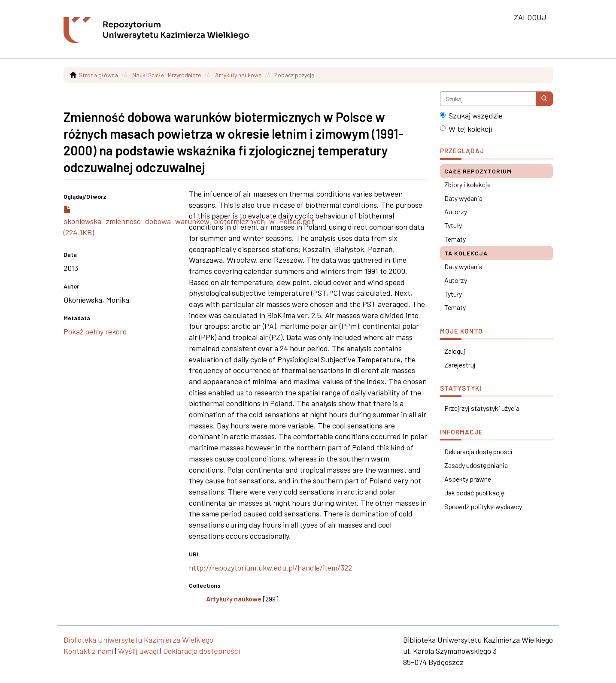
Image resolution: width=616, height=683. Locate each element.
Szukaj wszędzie (471, 115)
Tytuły (453, 225)
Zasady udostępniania (476, 465)
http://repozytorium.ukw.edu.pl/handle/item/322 (270, 568)
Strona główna (98, 75)
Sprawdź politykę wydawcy (483, 506)
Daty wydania (463, 198)
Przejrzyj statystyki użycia (482, 408)
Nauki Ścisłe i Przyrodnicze (167, 75)
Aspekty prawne (468, 479)
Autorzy (456, 211)
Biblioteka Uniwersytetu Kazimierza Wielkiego (138, 640)
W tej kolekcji (466, 129)
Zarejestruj (460, 365)
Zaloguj (455, 351)
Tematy (455, 239)
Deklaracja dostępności (478, 451)
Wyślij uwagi (138, 651)
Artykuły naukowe (238, 75)
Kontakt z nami (88, 651)
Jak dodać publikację (475, 493)
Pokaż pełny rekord (95, 331)
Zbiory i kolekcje (467, 184)
